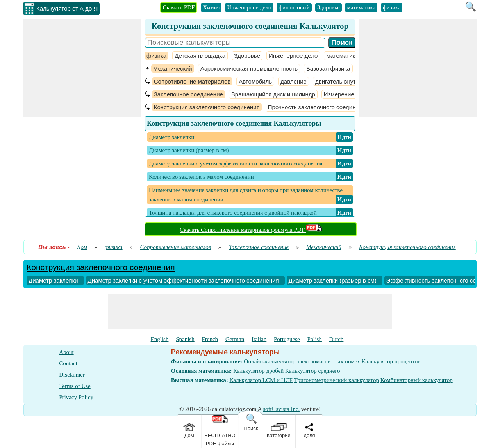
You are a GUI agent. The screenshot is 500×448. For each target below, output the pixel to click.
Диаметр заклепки (53, 280)
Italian (259, 339)
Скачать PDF (179, 7)
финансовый (294, 7)
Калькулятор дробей (258, 371)
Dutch (337, 339)
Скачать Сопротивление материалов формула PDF (251, 230)
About (66, 352)
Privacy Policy (76, 397)
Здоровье (329, 7)
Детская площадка (200, 56)
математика (361, 7)
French (210, 339)
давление (294, 81)
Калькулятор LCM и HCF (261, 380)
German (235, 339)
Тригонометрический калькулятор (337, 380)
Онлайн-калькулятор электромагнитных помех (302, 361)
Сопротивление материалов (192, 81)
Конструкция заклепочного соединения (207, 107)
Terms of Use (75, 386)
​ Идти (344, 137)
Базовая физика (328, 68)
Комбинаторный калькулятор (417, 380)
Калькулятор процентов (391, 361)
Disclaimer (72, 375)
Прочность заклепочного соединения (318, 107)
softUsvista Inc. (281, 409)
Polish (314, 339)
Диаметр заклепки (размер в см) (333, 280)
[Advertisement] (82, 68)
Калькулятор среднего (313, 371)
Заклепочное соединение (188, 94)
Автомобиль (255, 81)
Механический (173, 68)
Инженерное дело (249, 7)
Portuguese (287, 339)
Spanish (185, 339)
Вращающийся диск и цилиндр (273, 94)
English (160, 339)
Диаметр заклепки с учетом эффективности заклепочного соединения (183, 280)
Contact (68, 363)
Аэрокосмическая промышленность (249, 68)
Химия (211, 7)
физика (392, 7)
